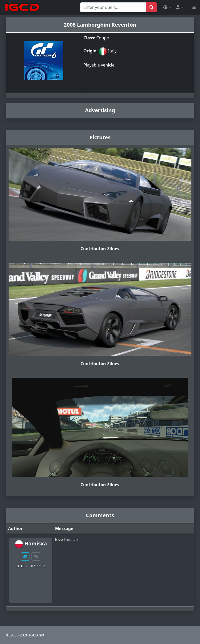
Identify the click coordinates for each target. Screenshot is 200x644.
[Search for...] (113, 7)
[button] (167, 7)
